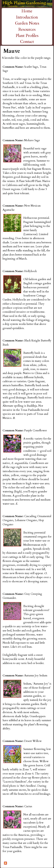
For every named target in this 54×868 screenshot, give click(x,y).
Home (27, 11)
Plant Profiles (27, 36)
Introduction (27, 17)
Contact (27, 42)
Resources (27, 29)
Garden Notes (27, 23)
